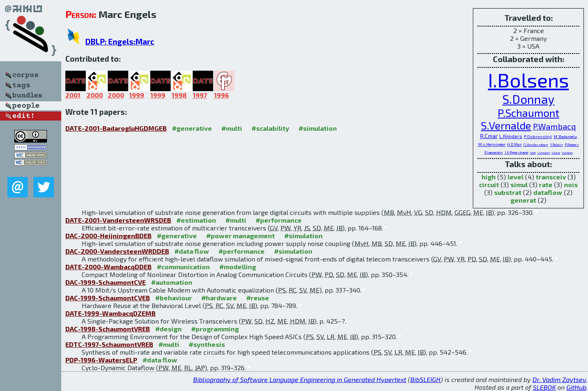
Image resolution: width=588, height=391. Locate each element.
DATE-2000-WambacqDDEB (108, 267)
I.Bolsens (528, 80)
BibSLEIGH (425, 379)
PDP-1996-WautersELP (101, 360)
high (489, 177)
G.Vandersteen (536, 144)
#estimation (196, 220)
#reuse (258, 298)
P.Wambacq (554, 126)
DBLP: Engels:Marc (120, 41)
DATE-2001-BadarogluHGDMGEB (116, 128)
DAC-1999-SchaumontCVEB (108, 298)
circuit (489, 184)
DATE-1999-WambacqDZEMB (110, 313)
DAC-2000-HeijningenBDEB (108, 236)
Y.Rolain (557, 144)
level (516, 177)
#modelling (238, 267)
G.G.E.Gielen (567, 153)
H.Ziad (533, 153)
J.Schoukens (544, 153)
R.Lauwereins (494, 152)
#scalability (270, 128)
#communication (183, 267)
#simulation (318, 128)
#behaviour (174, 298)
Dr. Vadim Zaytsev (559, 379)
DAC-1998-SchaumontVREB (108, 329)
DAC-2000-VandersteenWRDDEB (117, 251)
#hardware (219, 298)
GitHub (576, 387)
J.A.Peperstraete (517, 152)
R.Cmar (489, 136)
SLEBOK (544, 387)
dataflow (548, 192)
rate (546, 184)
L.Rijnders (511, 136)
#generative (192, 128)
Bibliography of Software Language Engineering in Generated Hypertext (300, 379)
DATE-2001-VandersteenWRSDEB (118, 220)
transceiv (551, 177)
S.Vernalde (506, 125)
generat (523, 200)
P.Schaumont (529, 113)
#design (168, 329)
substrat (508, 192)
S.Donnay (528, 99)
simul (519, 184)
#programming (215, 329)
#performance (279, 220)
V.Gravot (556, 153)
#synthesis (207, 344)
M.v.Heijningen (492, 144)
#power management (241, 236)
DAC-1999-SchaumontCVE (106, 282)
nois (571, 184)
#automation (172, 282)
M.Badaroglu (565, 136)
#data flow (192, 251)
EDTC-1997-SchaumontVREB (109, 344)
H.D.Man (514, 144)
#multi (232, 128)
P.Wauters (572, 145)
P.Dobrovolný (538, 136)
